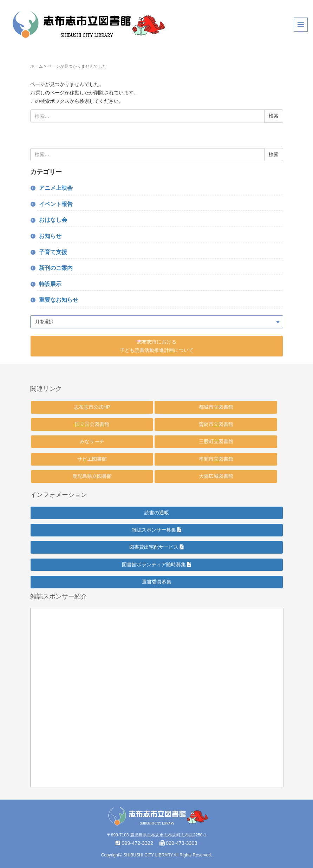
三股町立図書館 (216, 441)
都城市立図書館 (216, 407)
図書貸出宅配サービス (156, 547)
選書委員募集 (157, 582)
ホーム (37, 66)
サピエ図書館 (92, 459)
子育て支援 (53, 252)
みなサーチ (92, 441)
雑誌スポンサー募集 (156, 530)
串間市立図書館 (216, 459)
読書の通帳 (157, 513)
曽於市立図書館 (216, 424)
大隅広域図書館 (216, 476)
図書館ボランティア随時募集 (156, 565)
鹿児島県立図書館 (92, 476)
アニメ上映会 (56, 188)
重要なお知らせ (59, 300)
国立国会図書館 (92, 424)
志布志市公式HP (92, 407)
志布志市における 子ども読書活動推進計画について (157, 346)
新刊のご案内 (56, 268)
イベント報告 (56, 204)
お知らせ (50, 236)
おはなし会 (53, 220)
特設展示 (50, 284)
